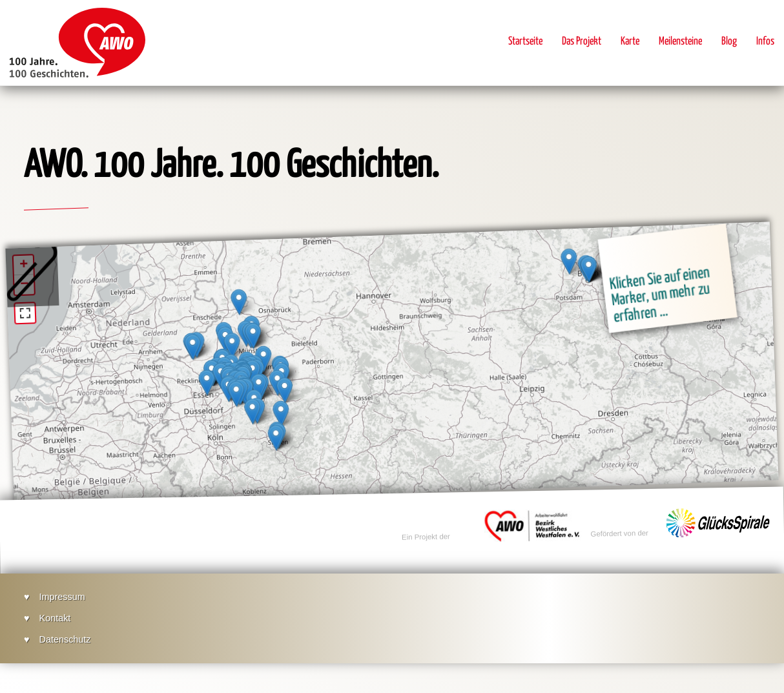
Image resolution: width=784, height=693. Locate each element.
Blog (729, 42)
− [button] (25, 285)
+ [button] (24, 265)
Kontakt (55, 618)
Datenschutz (65, 639)
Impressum (62, 597)
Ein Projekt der (427, 527)
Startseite (525, 42)
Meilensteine (680, 42)
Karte (630, 42)
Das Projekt (582, 42)
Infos (765, 42)
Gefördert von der (621, 524)
